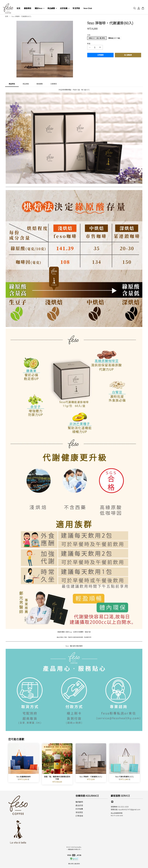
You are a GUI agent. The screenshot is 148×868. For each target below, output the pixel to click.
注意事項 (53, 84)
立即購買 (100, 55)
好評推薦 (65, 6)
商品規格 (26, 84)
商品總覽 (52, 6)
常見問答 (76, 6)
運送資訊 (77, 864)
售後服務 (40, 84)
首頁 (18, 6)
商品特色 (12, 84)
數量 (89, 44)
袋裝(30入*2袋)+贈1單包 (97, 38)
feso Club (88, 6)
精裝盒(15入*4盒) (114, 38)
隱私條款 (71, 864)
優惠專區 (28, 6)
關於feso (40, 6)
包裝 (89, 35)
